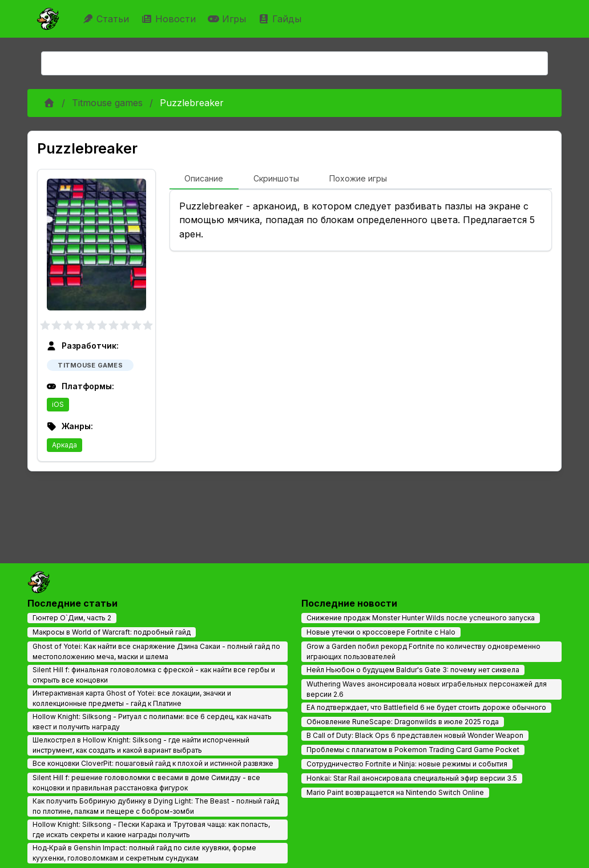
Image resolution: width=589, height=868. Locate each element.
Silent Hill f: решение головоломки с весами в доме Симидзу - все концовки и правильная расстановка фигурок (146, 783)
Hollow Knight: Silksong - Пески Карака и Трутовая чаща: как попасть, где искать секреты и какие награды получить (151, 829)
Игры (228, 19)
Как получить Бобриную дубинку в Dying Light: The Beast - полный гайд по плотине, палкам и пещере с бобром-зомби (156, 806)
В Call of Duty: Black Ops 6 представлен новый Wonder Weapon (415, 735)
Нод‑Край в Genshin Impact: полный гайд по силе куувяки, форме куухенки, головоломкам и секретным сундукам (144, 853)
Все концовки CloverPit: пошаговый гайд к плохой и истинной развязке (153, 763)
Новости (170, 19)
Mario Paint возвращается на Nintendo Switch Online (395, 792)
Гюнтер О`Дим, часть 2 (72, 618)
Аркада (64, 445)
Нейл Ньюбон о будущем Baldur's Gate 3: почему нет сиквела (413, 670)
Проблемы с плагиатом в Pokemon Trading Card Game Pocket (413, 750)
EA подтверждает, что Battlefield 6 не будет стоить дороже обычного (426, 707)
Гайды (281, 19)
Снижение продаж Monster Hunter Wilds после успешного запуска (421, 618)
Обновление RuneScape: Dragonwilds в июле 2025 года (403, 722)
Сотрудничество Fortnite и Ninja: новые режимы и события (407, 764)
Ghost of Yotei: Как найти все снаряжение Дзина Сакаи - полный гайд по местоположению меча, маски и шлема (156, 651)
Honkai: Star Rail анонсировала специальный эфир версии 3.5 (412, 778)
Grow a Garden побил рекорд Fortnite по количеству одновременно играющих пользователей (423, 651)
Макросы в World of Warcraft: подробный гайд (112, 632)
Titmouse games (107, 103)
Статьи (107, 19)
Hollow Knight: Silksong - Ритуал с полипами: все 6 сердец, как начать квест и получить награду (152, 722)
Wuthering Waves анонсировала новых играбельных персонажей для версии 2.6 (427, 689)
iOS (58, 404)
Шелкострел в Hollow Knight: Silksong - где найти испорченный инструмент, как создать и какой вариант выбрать (141, 745)
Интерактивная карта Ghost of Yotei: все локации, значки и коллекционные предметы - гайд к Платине (132, 698)
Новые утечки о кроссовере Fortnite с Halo (381, 632)
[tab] (204, 179)
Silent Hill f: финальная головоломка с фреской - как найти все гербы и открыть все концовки (154, 675)
